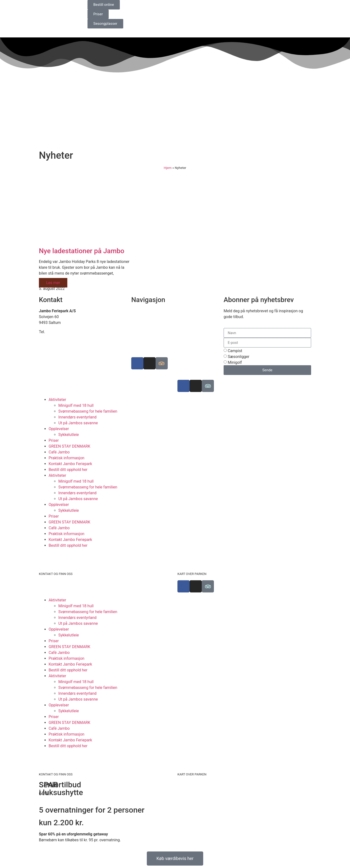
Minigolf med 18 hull (76, 405)
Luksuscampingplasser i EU (155, 328)
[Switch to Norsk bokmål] (209, 5)
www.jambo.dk (52, 343)
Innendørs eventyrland (77, 417)
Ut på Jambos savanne (78, 423)
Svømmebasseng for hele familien (88, 411)
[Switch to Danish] (182, 5)
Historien (139, 334)
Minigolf (235, 362)
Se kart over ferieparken (152, 317)
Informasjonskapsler (149, 346)
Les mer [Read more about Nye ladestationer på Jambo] (53, 283)
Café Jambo (59, 452)
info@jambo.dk (52, 338)
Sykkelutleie (69, 435)
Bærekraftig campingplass (154, 323)
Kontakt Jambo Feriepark (70, 464)
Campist (235, 351)
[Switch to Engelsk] (191, 5)
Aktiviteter (57, 400)
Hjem (168, 168)
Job (135, 340)
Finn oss (139, 311)
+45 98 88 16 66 (60, 332)
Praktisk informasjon (66, 458)
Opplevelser (59, 429)
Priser (54, 440)
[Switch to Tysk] (200, 5)
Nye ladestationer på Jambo (82, 251)
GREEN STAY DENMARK (70, 446)
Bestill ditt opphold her (68, 470)
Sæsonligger (239, 357)
